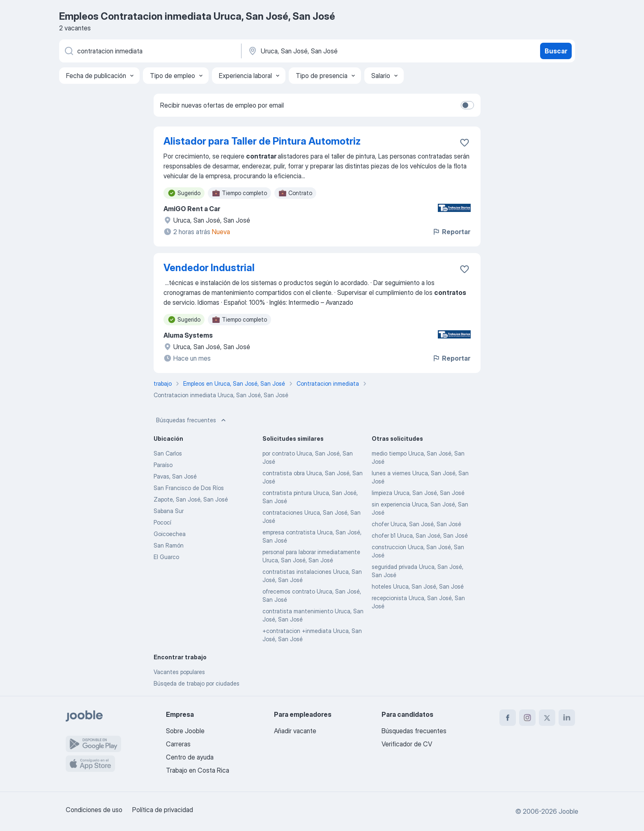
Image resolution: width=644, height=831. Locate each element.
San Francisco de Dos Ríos (189, 488)
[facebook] (508, 718)
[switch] (467, 105)
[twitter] (547, 718)
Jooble (568, 811)
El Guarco (166, 557)
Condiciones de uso (94, 810)
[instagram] (527, 718)
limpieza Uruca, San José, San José (418, 493)
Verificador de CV (407, 744)
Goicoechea (170, 534)
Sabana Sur (169, 511)
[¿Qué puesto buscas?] (149, 51)
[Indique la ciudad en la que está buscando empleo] (333, 51)
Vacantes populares (179, 672)
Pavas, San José (175, 476)
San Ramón (169, 545)
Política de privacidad (163, 810)
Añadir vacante (295, 731)
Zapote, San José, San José (191, 499)
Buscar (556, 51)
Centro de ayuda (190, 757)
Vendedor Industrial (209, 268)
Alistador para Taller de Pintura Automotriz (262, 141)
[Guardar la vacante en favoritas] (465, 143)
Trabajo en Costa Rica (198, 770)
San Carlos (168, 453)
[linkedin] (567, 718)
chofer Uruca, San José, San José (416, 524)
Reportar (451, 232)
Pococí (162, 522)
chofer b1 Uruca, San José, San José (420, 535)
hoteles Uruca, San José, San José (418, 586)
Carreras (178, 744)
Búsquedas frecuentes (192, 420)
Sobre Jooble (185, 731)
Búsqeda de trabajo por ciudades (197, 683)
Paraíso (163, 465)
